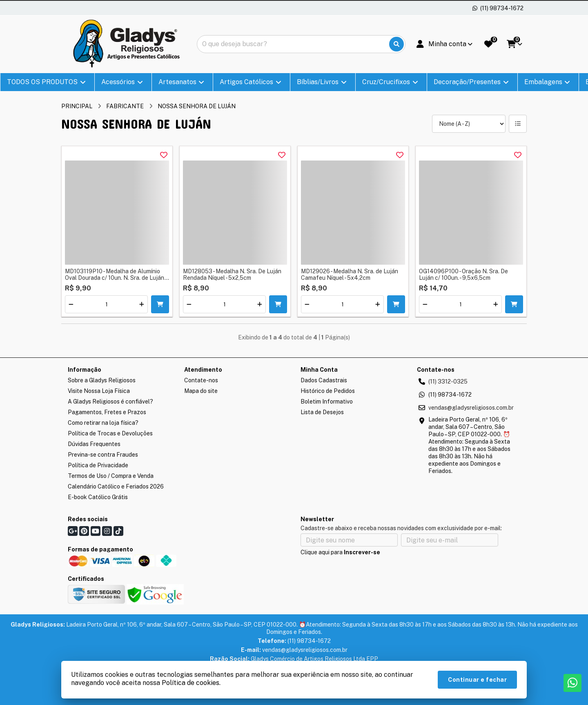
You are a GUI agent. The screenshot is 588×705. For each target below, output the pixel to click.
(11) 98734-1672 (450, 395)
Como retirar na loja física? (103, 423)
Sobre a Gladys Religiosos (102, 380)
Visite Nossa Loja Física (99, 391)
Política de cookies (190, 683)
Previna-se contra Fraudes (103, 455)
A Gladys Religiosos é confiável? (110, 402)
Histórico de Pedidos (328, 391)
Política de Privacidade (98, 465)
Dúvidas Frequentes (94, 444)
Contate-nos (201, 380)
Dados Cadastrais (324, 380)
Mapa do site (201, 391)
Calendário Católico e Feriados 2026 (116, 486)
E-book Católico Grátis (98, 497)
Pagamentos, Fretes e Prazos (107, 412)
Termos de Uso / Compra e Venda (111, 476)
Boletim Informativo (327, 402)
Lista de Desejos (322, 412)
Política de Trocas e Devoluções (110, 433)
